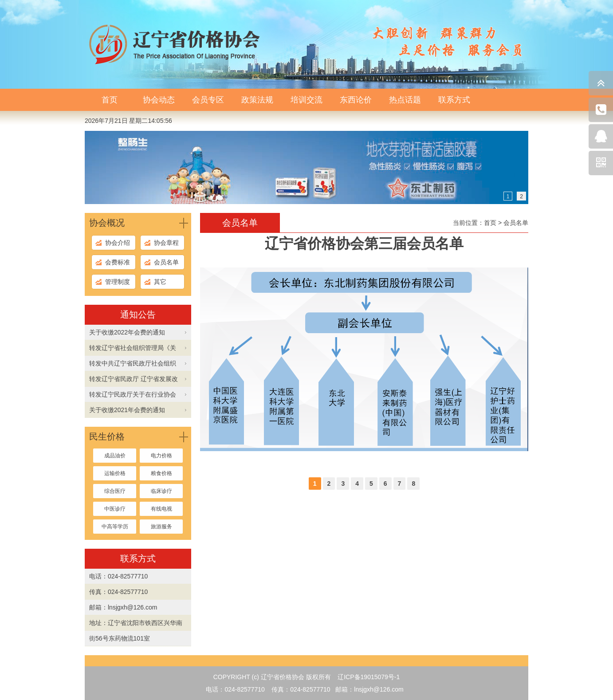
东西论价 (356, 100)
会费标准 (118, 262)
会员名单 (166, 262)
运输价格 (115, 473)
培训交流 (306, 100)
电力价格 (161, 456)
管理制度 (118, 282)
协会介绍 (118, 243)
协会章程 (166, 243)
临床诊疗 (161, 491)
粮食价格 (161, 473)
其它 (160, 282)
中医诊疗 (115, 509)
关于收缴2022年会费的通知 (127, 332)
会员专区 (208, 100)
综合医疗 (115, 491)
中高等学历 (115, 527)
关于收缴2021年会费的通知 (127, 410)
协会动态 (159, 100)
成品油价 (115, 456)
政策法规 (257, 100)
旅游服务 (161, 527)
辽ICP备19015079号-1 (369, 677)
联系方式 (454, 100)
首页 (110, 100)
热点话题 (405, 100)
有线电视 (161, 509)
